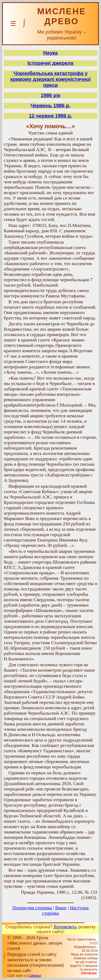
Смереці (35, 976)
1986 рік (50, 95)
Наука (51, 53)
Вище (61, 908)
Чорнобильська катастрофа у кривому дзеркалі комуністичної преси (50, 79)
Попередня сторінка (32, 908)
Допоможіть (65, 927)
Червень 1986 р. (51, 106)
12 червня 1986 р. (50, 116)
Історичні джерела (50, 63)
